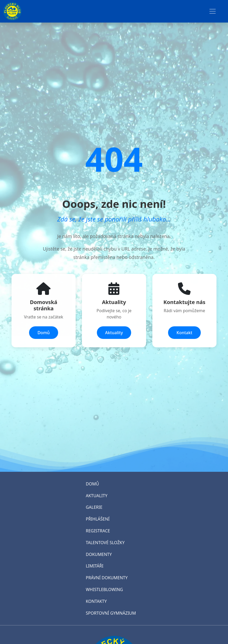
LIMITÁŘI (95, 566)
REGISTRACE (98, 531)
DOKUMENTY (99, 554)
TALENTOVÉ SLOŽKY (105, 543)
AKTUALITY (97, 496)
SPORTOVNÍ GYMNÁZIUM (111, 613)
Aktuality (114, 333)
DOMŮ (92, 484)
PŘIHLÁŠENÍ (98, 519)
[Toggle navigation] (213, 11)
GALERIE (94, 507)
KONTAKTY (96, 601)
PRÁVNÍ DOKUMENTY (107, 578)
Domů (44, 333)
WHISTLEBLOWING (104, 589)
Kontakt (184, 333)
